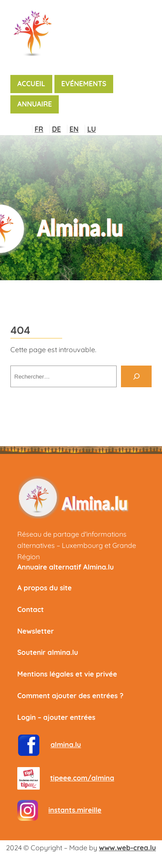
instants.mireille (75, 810)
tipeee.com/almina (82, 778)
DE (56, 129)
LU (92, 129)
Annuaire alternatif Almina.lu (65, 567)
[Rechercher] (136, 376)
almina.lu (66, 745)
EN (74, 129)
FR (39, 129)
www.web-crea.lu (127, 848)
